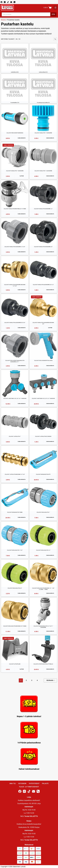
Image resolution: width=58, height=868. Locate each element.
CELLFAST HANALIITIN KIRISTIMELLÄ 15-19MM (15, 209)
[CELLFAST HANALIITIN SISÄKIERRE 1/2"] (43, 194)
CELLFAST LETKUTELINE (15, 664)
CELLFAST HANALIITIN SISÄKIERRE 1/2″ (43, 209)
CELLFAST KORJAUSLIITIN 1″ (43, 512)
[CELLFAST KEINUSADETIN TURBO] (15, 497)
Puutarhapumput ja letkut (43, 103)
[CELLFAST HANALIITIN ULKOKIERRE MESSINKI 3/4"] (43, 308)
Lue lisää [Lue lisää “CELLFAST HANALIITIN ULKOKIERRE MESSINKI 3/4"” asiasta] (50, 328)
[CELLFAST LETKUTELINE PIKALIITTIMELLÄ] (43, 649)
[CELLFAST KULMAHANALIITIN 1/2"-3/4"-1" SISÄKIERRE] (43, 611)
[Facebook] (1, 2)
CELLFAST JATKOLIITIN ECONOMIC (43, 436)
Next (55, 680)
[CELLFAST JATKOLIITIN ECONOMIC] (43, 422)
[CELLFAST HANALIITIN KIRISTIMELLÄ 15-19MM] (15, 194)
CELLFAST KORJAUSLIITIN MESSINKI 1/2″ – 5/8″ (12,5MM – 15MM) (43, 589)
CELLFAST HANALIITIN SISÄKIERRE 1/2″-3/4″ (15, 247)
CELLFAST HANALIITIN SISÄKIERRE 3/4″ (43, 247)
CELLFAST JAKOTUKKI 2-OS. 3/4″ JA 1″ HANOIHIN (15, 398)
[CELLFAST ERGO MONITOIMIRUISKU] (15, 118)
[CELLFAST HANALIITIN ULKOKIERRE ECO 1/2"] (43, 270)
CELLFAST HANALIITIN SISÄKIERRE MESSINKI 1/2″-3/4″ (15, 285)
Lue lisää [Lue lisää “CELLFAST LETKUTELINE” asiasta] (22, 669)
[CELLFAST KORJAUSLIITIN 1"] (43, 497)
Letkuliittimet (15, 72)
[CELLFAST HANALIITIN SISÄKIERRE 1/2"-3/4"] (15, 232)
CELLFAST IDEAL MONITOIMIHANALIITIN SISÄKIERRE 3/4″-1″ (15, 361)
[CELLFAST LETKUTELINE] (15, 649)
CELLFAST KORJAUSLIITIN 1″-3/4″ (15, 550)
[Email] (11, 2)
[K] (55, 8)
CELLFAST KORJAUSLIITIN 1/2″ (43, 550)
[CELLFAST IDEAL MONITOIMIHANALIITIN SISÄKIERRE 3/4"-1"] (15, 346)
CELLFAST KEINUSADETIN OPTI (43, 474)
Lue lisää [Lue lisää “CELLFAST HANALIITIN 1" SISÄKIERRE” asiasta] (22, 176)
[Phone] (14, 2)
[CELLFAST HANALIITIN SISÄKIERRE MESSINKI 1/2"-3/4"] (15, 270)
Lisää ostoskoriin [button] (22, 138)
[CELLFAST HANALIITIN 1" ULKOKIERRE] (43, 156)
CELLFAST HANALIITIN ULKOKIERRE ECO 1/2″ (43, 285)
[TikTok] (8, 2)
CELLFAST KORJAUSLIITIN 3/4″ (15, 588)
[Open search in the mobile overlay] (29, 14)
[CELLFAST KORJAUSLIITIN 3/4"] (15, 573)
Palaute (45, 784)
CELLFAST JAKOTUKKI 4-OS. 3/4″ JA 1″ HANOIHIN (43, 398)
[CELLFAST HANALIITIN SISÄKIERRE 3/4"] (43, 232)
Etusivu (3, 20)
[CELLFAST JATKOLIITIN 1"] (15, 422)
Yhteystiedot (34, 784)
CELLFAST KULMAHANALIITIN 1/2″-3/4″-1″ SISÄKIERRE (43, 627)
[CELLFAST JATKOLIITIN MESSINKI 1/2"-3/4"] (15, 459)
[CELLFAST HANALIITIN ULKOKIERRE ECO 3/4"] (15, 308)
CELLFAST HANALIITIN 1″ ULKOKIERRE (43, 171)
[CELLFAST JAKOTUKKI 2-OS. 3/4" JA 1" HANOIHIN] (15, 384)
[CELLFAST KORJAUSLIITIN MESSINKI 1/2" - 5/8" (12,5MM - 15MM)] (43, 573)
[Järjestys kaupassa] (55, 39)
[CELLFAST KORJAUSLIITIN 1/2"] (43, 535)
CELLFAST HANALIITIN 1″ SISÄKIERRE (43, 133)
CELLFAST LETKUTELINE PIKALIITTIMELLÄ (43, 664)
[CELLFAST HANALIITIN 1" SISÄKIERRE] (43, 118)
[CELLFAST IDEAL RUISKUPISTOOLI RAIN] (43, 346)
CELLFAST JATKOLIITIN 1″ (15, 436)
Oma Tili (13, 784)
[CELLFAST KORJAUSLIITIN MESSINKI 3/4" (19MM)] (15, 611)
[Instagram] (5, 2)
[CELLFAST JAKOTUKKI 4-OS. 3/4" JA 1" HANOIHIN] (43, 384)
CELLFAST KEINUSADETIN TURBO (15, 512)
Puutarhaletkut (15, 103)
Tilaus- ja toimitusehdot (29, 787)
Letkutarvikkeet (43, 72)
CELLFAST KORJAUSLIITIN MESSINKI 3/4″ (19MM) (15, 626)
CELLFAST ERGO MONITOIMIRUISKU (15, 133)
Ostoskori (22, 784)
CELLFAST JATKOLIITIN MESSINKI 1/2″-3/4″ (15, 474)
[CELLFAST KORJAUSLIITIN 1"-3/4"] (15, 535)
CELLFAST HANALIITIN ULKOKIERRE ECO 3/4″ (15, 323)
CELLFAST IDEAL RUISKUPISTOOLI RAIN (43, 361)
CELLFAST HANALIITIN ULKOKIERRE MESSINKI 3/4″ (43, 323)
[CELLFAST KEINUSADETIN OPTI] (43, 459)
